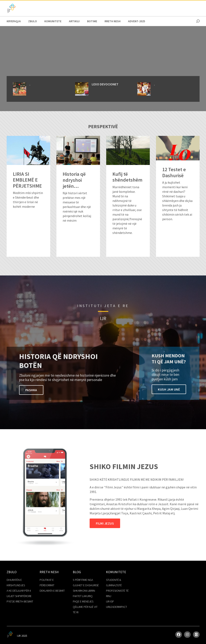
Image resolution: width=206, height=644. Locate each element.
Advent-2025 (137, 21)
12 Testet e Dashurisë (174, 173)
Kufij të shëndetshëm (127, 177)
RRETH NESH (113, 21)
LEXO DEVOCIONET (105, 84)
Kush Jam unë (169, 389)
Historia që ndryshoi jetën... (74, 180)
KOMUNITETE (53, 21)
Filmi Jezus (105, 523)
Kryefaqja (14, 21)
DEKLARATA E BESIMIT (52, 591)
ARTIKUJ (74, 21)
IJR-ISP (110, 601)
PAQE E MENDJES (83, 601)
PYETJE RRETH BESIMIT (20, 601)
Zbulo (33, 21)
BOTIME (92, 21)
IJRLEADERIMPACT (116, 607)
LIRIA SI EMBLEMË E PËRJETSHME (27, 180)
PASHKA (31, 390)
